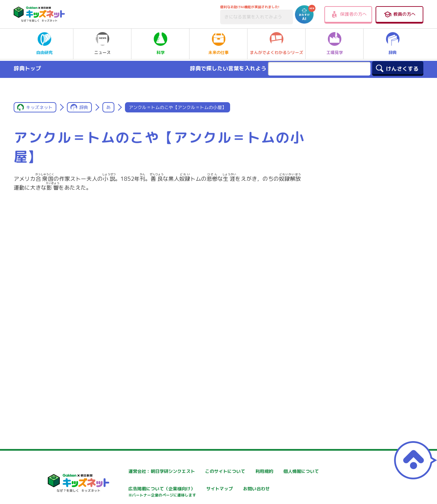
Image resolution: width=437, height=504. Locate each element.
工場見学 (335, 44)
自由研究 (44, 44)
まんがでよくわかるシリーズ (277, 44)
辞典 (393, 44)
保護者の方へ (348, 14)
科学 (160, 44)
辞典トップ (27, 68)
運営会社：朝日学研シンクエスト (143, 471)
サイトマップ (285, 489)
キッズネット (39, 107)
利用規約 (281, 471)
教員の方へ (399, 14)
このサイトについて (211, 471)
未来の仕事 (218, 44)
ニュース (102, 44)
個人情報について (126, 489)
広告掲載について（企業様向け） (225, 493)
